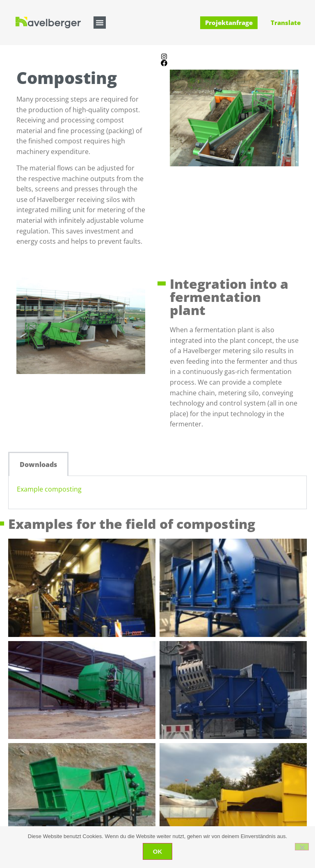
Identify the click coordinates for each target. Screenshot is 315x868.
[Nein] (302, 847)
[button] (100, 23)
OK (158, 851)
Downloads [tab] (38, 465)
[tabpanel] (157, 493)
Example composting (49, 489)
